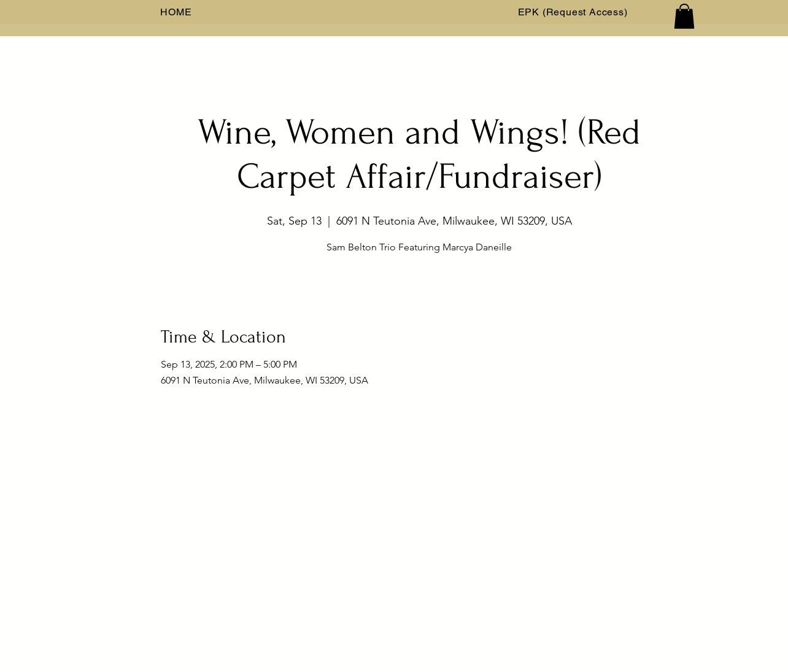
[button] (684, 16)
